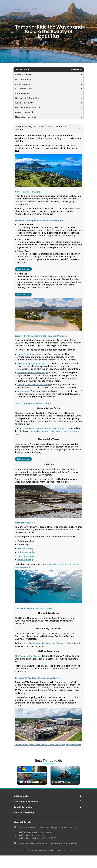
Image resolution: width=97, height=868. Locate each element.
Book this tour (23, 269)
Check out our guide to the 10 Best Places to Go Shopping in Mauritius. (48, 745)
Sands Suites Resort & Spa (30, 354)
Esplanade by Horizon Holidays (32, 363)
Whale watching (25, 560)
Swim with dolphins (26, 556)
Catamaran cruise (26, 552)
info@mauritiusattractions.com (33, 843)
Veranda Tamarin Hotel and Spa (33, 373)
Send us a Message (24, 813)
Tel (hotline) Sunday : (29, 838)
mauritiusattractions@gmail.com (63, 843)
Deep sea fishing (25, 548)
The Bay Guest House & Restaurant (34, 385)
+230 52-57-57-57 (34, 835)
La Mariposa (23, 391)
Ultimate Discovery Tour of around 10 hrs (52, 643)
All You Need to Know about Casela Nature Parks (47, 428)
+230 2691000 (35, 832)
